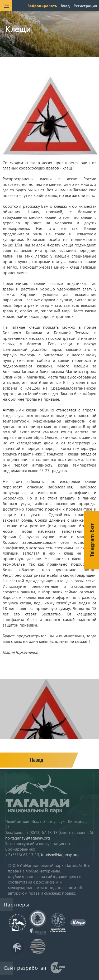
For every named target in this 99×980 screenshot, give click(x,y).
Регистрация (85, 6)
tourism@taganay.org (60, 855)
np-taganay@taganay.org (28, 838)
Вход (65, 6)
